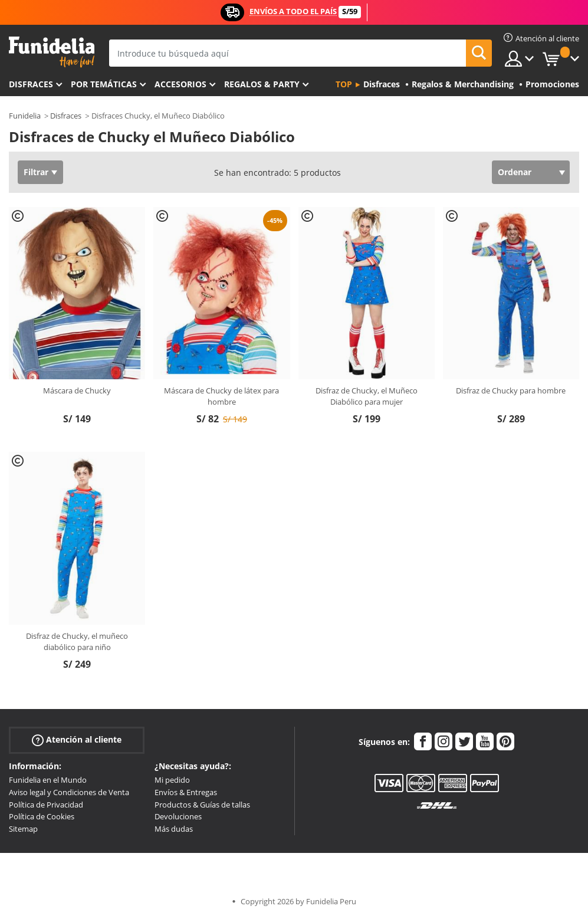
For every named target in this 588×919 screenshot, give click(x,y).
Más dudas (174, 829)
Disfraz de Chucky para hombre (511, 390)
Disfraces (31, 84)
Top (344, 84)
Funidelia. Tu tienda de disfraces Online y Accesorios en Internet (52, 52)
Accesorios (180, 84)
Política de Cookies (42, 816)
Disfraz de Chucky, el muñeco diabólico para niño (77, 642)
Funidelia (25, 116)
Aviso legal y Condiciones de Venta (69, 792)
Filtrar (36, 172)
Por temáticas (104, 84)
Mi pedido (172, 780)
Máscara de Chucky (77, 390)
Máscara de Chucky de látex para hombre (221, 396)
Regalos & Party (262, 84)
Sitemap (23, 829)
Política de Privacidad (46, 805)
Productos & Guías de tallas (202, 805)
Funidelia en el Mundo (48, 780)
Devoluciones (178, 816)
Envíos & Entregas (186, 792)
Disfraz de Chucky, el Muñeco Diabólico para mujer (367, 396)
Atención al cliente (77, 740)
